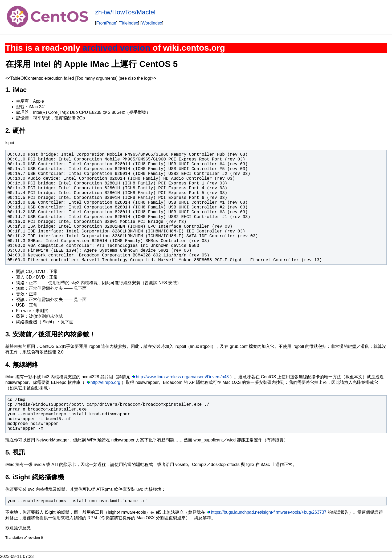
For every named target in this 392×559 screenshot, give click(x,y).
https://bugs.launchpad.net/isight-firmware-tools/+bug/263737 (269, 512)
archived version (116, 48)
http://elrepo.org (105, 382)
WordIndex (152, 23)
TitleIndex (129, 23)
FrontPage (106, 23)
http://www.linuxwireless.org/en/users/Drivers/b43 (182, 377)
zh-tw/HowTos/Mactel (125, 12)
